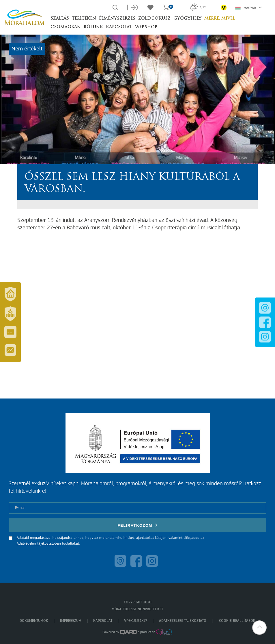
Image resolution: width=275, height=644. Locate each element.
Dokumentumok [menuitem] (34, 621)
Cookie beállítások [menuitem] (237, 621)
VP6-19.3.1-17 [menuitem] (136, 621)
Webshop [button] (146, 27)
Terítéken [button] (84, 19)
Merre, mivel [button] (220, 19)
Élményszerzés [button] (117, 19)
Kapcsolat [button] (119, 27)
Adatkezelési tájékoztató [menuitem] (183, 621)
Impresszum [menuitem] (71, 621)
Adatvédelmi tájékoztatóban (39, 544)
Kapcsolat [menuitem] (103, 621)
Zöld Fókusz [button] (154, 19)
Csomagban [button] (66, 27)
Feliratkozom (138, 525)
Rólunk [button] (93, 27)
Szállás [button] (60, 19)
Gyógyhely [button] (187, 19)
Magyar (249, 7)
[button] (259, 628)
